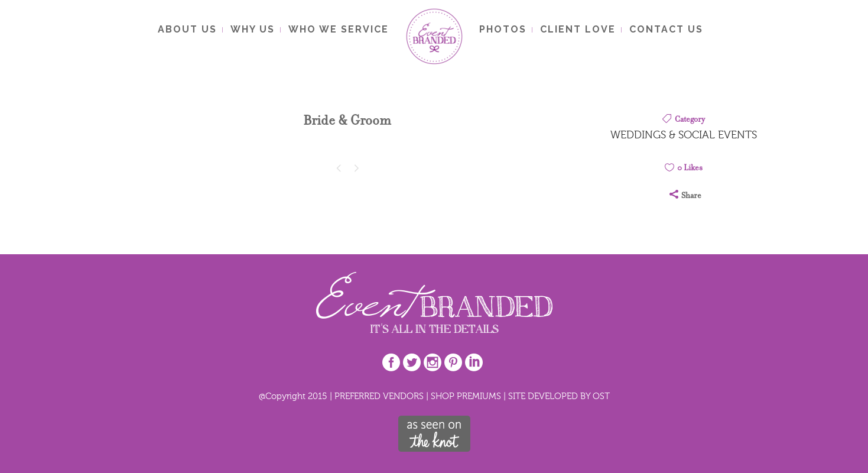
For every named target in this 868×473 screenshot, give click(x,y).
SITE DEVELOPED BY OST (559, 396)
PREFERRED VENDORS (379, 396)
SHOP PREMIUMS (466, 396)
